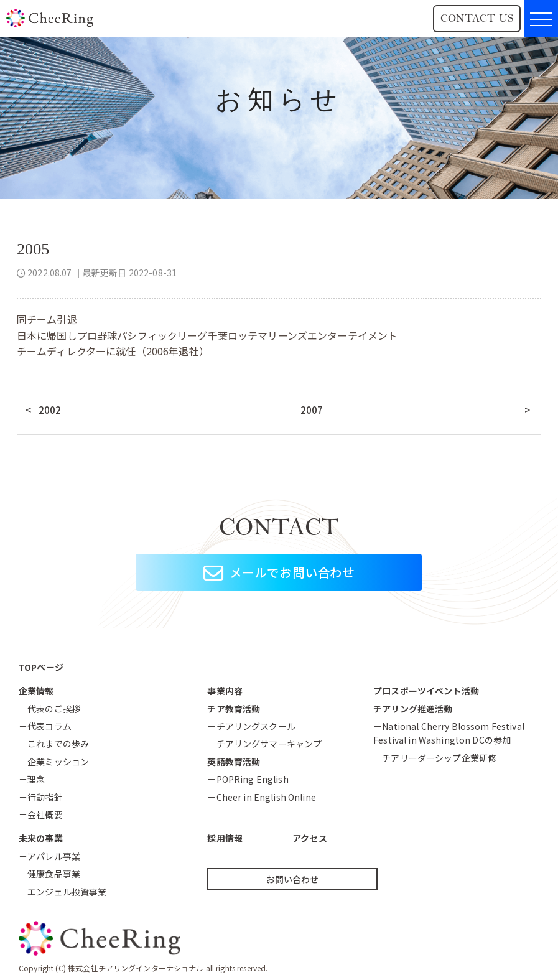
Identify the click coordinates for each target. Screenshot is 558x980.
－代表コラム (45, 726)
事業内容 (225, 691)
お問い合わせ (293, 879)
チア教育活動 (234, 709)
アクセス (310, 838)
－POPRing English (248, 779)
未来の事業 (41, 838)
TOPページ (41, 667)
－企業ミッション (54, 762)
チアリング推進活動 (413, 709)
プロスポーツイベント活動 (426, 691)
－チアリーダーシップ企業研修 (435, 758)
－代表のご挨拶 (49, 709)
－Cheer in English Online (261, 797)
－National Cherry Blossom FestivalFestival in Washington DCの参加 (449, 733)
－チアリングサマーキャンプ (264, 744)
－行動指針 (41, 797)
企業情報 (36, 691)
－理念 (32, 779)
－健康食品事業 (49, 874)
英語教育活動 (234, 762)
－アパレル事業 (49, 856)
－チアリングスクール (251, 726)
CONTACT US (477, 18)
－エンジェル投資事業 (63, 892)
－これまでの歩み (54, 744)
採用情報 (225, 838)
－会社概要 (41, 814)
